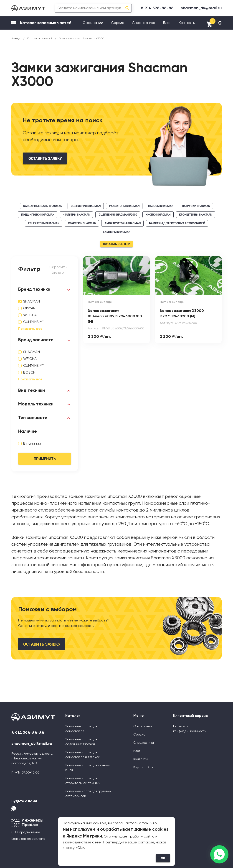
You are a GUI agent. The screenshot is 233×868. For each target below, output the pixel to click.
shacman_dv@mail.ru (201, 8)
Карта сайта (143, 767)
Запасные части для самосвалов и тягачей (83, 755)
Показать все (30, 329)
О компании (93, 23)
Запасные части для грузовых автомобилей (88, 794)
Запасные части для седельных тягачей (81, 742)
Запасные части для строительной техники (83, 781)
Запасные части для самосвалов (81, 729)
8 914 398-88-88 (157, 8)
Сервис (118, 23)
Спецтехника (144, 23)
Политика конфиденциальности (190, 729)
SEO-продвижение (26, 832)
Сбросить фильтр (58, 270)
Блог (167, 23)
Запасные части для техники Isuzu (88, 768)
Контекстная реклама (28, 839)
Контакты (187, 23)
